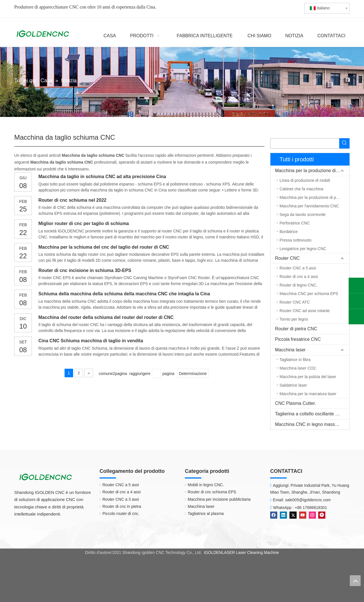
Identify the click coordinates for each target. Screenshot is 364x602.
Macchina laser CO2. (298, 368)
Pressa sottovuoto (295, 240)
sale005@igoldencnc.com (308, 500)
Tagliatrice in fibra (295, 360)
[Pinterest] (322, 515)
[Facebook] (274, 515)
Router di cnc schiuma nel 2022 (72, 200)
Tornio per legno (294, 319)
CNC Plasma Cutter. (295, 403)
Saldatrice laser (293, 385)
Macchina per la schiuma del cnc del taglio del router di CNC (104, 247)
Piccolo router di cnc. (118, 514)
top (355, 581)
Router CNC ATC (295, 302)
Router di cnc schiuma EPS (209, 492)
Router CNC (287, 258)
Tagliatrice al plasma (203, 514)
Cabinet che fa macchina (301, 189)
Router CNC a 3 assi (118, 499)
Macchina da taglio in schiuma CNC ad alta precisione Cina (102, 177)
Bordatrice (289, 232)
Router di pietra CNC (296, 329)
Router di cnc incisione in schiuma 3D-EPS (85, 270)
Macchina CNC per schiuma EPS (309, 294)
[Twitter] (294, 515)
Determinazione (193, 374)
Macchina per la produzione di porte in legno (315, 197)
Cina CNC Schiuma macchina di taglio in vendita (91, 341)
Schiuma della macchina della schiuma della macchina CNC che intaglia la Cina (124, 294)
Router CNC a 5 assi (298, 268)
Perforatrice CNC (295, 223)
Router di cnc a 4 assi (299, 277)
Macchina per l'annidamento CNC (309, 206)
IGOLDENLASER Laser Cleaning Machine (241, 552)
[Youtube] (303, 515)
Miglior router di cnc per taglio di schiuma (84, 223)
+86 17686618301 (311, 508)
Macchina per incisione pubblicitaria (216, 499)
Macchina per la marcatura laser (308, 394)
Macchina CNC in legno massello (309, 424)
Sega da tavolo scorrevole (303, 215)
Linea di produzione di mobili (305, 180)
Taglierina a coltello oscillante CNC (310, 414)
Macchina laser (290, 350)
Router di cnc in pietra (119, 506)
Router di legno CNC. (298, 285)
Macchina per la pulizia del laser (308, 377)
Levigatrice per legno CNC (303, 249)
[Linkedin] (284, 515)
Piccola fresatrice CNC (298, 339)
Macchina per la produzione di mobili (312, 171)
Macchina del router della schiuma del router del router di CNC (106, 317)
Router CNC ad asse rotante (305, 311)
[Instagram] (313, 515)
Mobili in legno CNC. (203, 485)
